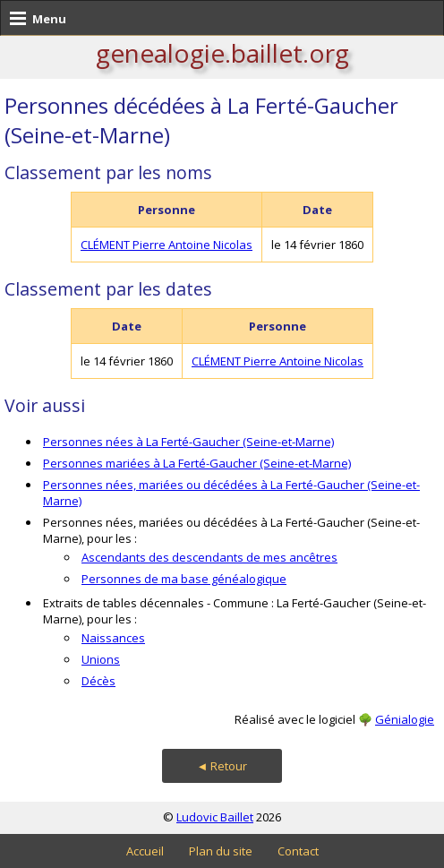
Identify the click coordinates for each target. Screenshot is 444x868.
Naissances (113, 638)
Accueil (145, 851)
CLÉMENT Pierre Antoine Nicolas (166, 245)
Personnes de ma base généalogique (184, 579)
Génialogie (405, 719)
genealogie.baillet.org (222, 53)
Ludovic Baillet (215, 817)
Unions (101, 659)
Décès (98, 681)
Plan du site (221, 851)
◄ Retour (222, 766)
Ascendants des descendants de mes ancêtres (209, 557)
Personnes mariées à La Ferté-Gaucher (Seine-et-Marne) (197, 463)
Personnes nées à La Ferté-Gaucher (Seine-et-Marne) (188, 442)
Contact (298, 851)
